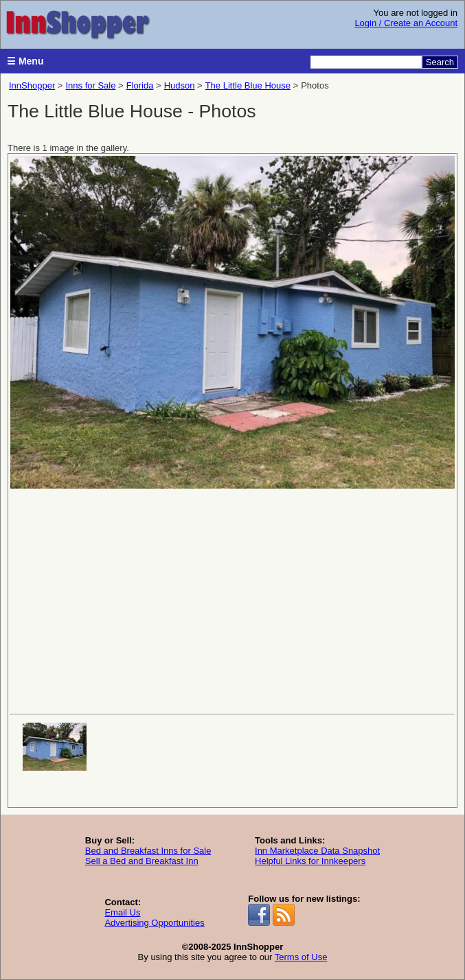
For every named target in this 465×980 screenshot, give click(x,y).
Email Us (122, 912)
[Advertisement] (232, 600)
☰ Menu (25, 61)
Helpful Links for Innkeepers (310, 861)
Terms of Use (301, 957)
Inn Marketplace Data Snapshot (317, 851)
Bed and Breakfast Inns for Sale (148, 851)
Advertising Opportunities (154, 923)
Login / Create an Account (406, 23)
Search (440, 62)
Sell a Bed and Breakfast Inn (142, 861)
